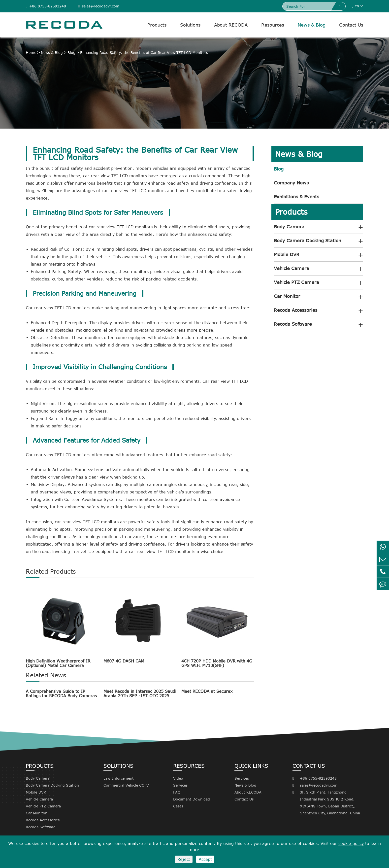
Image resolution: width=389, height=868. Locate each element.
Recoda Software (293, 324)
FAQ (177, 792)
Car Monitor (287, 296)
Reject (184, 859)
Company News (291, 183)
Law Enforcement (119, 778)
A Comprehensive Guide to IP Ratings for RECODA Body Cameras (61, 694)
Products (157, 25)
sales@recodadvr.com (99, 6)
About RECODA (231, 25)
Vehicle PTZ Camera (296, 282)
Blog (71, 52)
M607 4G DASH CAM (124, 661)
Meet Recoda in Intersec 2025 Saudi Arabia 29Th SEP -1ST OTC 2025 (140, 694)
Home (31, 52)
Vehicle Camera (292, 268)
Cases (178, 806)
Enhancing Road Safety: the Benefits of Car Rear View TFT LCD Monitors (144, 52)
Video (178, 778)
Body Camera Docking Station (308, 241)
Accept (205, 859)
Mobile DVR (287, 254)
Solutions (190, 25)
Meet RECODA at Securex (207, 691)
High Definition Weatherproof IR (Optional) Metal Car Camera (58, 663)
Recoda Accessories (296, 310)
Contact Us (351, 25)
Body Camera (289, 227)
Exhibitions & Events (296, 197)
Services (180, 785)
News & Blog (312, 25)
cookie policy (351, 843)
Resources (273, 25)
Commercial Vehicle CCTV (126, 785)
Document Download (192, 799)
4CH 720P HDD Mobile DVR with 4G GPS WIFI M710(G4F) (217, 663)
